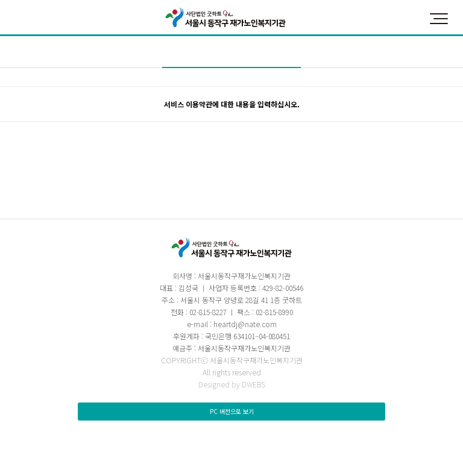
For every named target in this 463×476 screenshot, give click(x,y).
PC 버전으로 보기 (232, 411)
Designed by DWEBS (232, 384)
